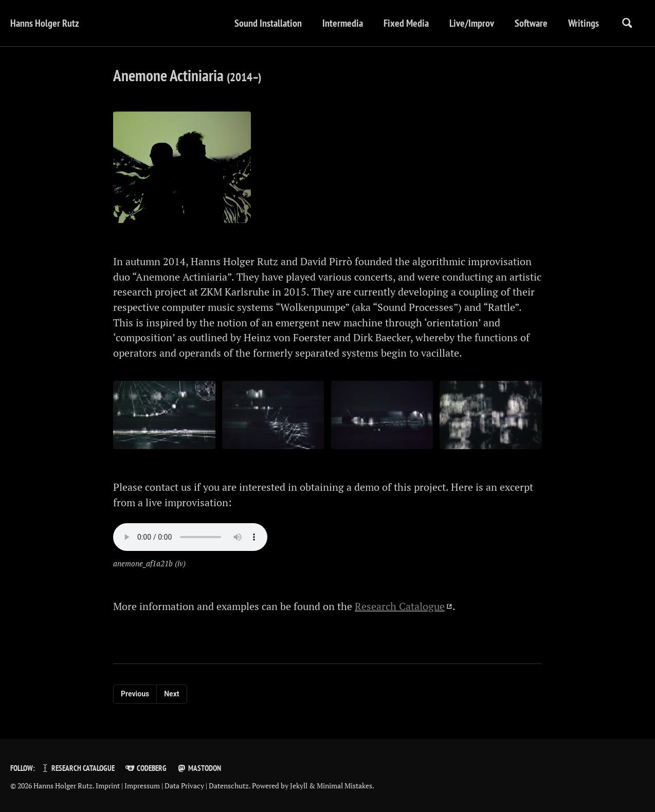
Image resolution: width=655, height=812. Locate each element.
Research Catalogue (400, 609)
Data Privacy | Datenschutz (207, 786)
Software (530, 23)
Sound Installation (267, 23)
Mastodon (199, 769)
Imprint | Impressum (128, 786)
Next (171, 697)
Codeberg (145, 769)
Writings (582, 23)
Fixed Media (405, 23)
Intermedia (341, 23)
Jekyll (299, 786)
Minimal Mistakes (344, 786)
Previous (135, 697)
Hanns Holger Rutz (45, 23)
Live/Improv (470, 23)
